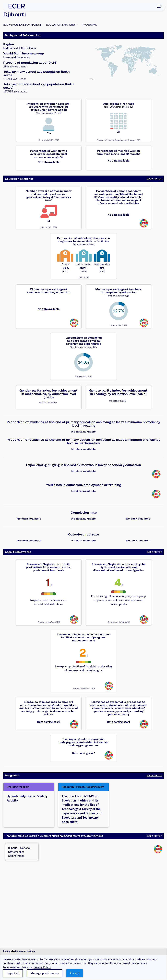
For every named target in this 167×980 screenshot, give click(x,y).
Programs (89, 25)
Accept (75, 973)
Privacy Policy (42, 967)
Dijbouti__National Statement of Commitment (19, 852)
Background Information (22, 25)
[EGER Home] (17, 6)
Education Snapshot (61, 25)
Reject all (13, 973)
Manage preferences (45, 973)
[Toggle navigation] (159, 6)
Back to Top (155, 179)
